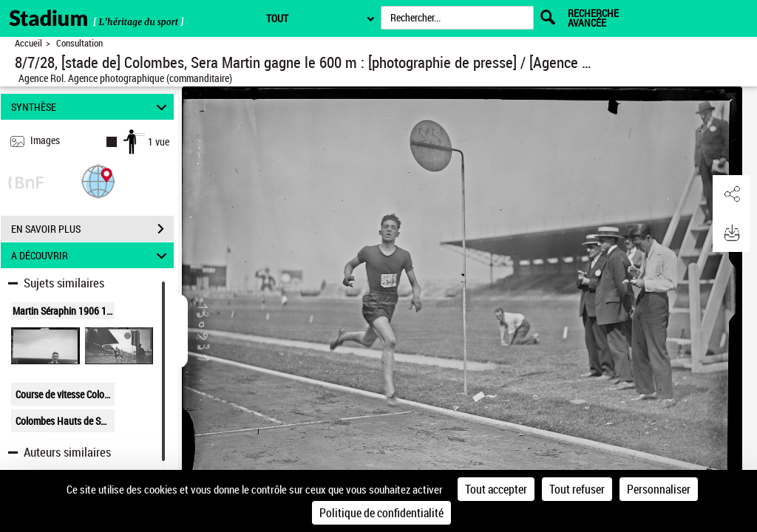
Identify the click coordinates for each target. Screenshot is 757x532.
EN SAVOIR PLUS (92, 229)
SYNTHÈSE (91, 107)
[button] (98, 181)
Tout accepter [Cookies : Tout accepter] (496, 489)
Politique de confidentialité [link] (381, 513)
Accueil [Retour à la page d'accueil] (28, 43)
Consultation (79, 43)
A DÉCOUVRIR (91, 255)
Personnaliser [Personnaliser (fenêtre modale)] (659, 489)
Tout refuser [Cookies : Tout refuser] (577, 489)
